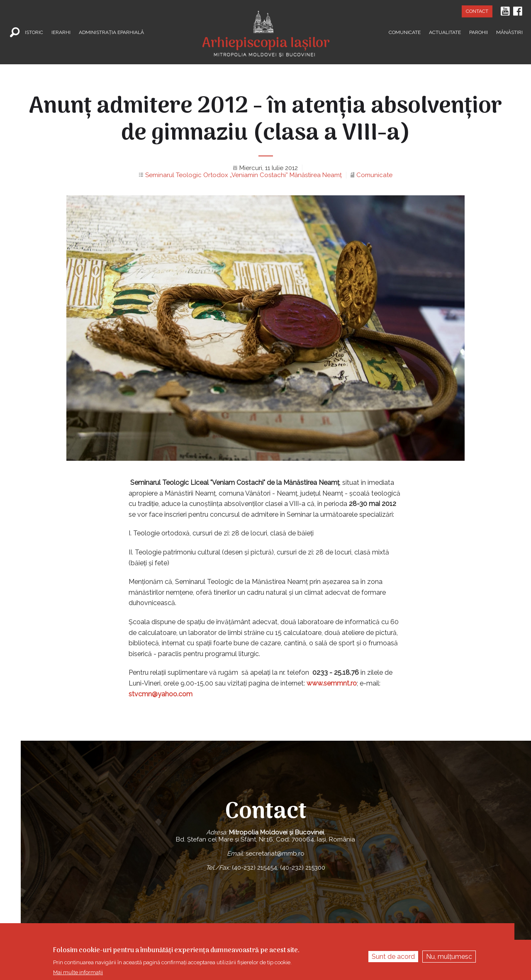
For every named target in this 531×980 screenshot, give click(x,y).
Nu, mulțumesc (449, 957)
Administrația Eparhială (111, 32)
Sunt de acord (393, 957)
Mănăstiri (509, 32)
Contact (477, 11)
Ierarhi (61, 32)
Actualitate (445, 32)
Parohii (479, 32)
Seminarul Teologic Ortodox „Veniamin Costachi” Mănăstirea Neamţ (244, 175)
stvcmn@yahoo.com (161, 694)
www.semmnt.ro (332, 683)
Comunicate (405, 32)
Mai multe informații (78, 972)
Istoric (34, 32)
